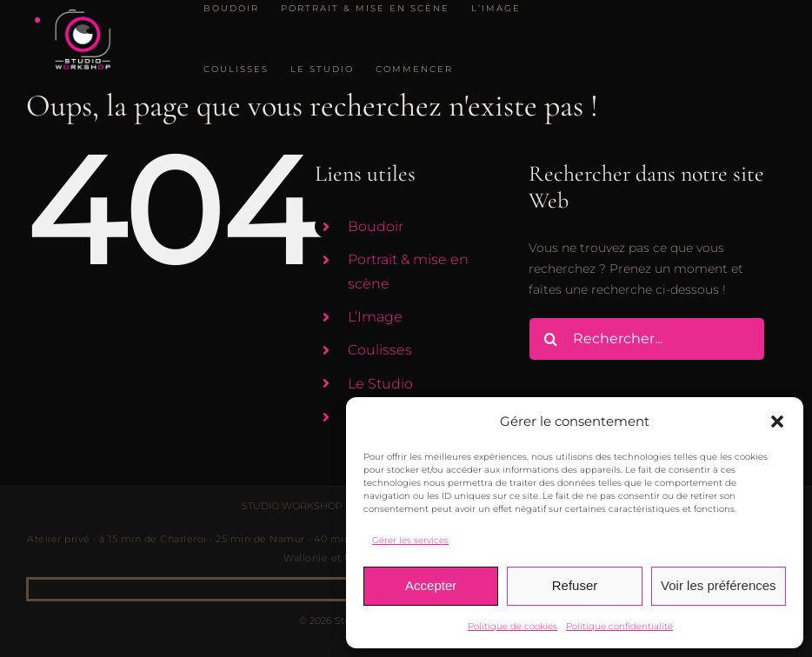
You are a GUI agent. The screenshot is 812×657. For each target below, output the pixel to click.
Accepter (431, 585)
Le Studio (380, 384)
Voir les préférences (719, 585)
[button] (777, 421)
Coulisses (380, 350)
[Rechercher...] (646, 339)
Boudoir (376, 226)
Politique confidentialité (619, 626)
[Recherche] (550, 339)
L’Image (375, 317)
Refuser (575, 585)
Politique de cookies (512, 626)
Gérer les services (410, 540)
